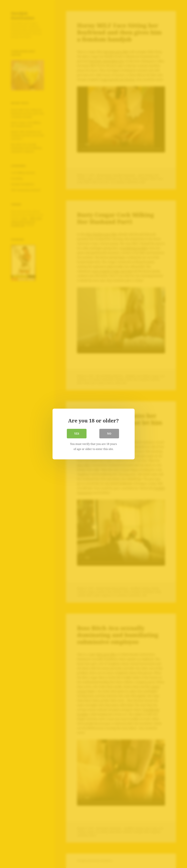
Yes (77, 434)
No (109, 434)
